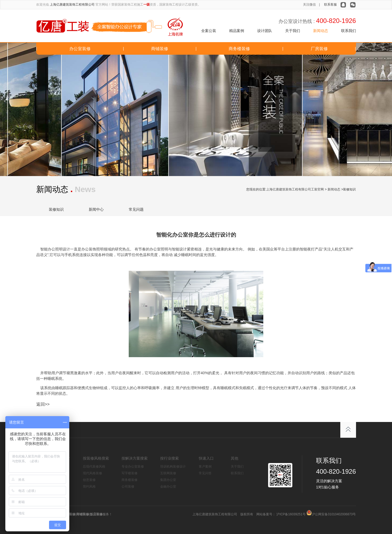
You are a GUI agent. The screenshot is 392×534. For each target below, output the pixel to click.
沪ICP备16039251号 (291, 514)
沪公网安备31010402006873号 (334, 514)
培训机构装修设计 (173, 467)
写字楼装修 (130, 473)
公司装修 (128, 487)
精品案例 (237, 31)
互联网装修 (168, 473)
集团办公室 (168, 480)
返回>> (43, 404)
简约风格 (89, 487)
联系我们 (349, 31)
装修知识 (56, 209)
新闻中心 (96, 209)
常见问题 (136, 209)
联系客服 (330, 5)
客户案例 (205, 467)
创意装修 (89, 480)
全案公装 (209, 31)
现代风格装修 (92, 473)
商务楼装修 (239, 49)
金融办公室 (168, 487)
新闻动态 (321, 31)
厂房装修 (319, 49)
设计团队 (265, 31)
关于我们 (293, 31)
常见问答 (205, 473)
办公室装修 (80, 49)
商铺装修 (160, 49)
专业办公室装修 (133, 467)
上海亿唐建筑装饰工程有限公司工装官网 (295, 189)
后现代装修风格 (94, 467)
